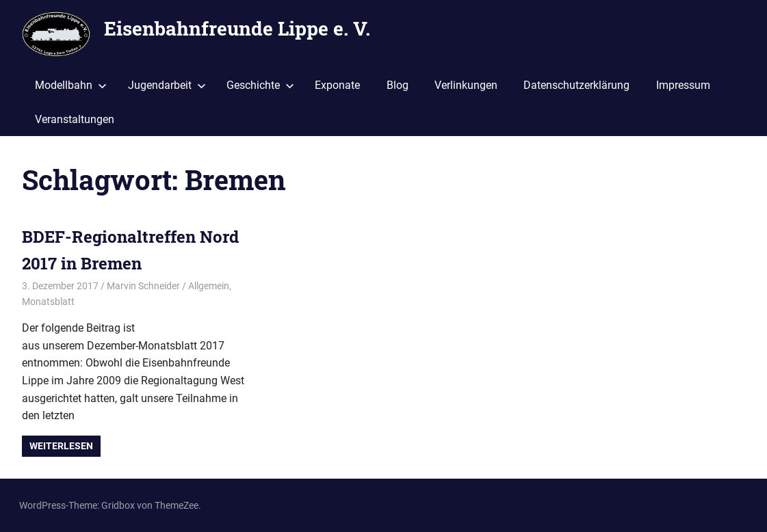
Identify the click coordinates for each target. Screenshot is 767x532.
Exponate (337, 85)
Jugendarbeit (167, 85)
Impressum (683, 85)
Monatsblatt (48, 302)
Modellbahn (71, 85)
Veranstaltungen (75, 119)
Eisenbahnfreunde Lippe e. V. (237, 28)
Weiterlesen (61, 446)
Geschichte (260, 85)
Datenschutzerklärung (576, 85)
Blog (398, 85)
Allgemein (209, 286)
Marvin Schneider (143, 286)
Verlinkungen (466, 85)
